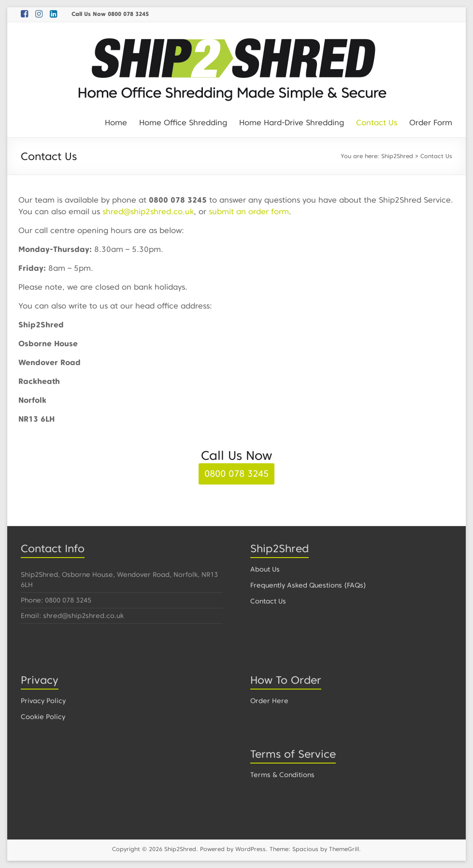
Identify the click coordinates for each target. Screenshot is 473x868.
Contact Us (377, 123)
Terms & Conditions (282, 775)
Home (116, 123)
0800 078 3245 (236, 474)
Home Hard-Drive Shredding (292, 123)
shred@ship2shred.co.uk (148, 212)
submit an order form (249, 212)
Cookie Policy (43, 717)
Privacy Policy (43, 701)
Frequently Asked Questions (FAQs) (308, 585)
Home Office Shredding (183, 123)
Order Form (431, 123)
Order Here (269, 701)
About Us (265, 569)
